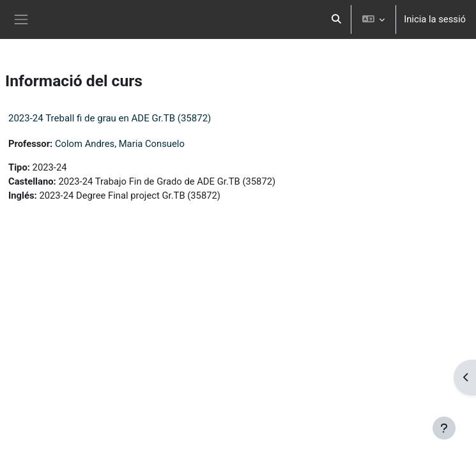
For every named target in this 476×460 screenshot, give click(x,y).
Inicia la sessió (435, 19)
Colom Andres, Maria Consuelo (120, 144)
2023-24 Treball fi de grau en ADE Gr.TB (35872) (110, 118)
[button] (336, 19)
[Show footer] (444, 428)
